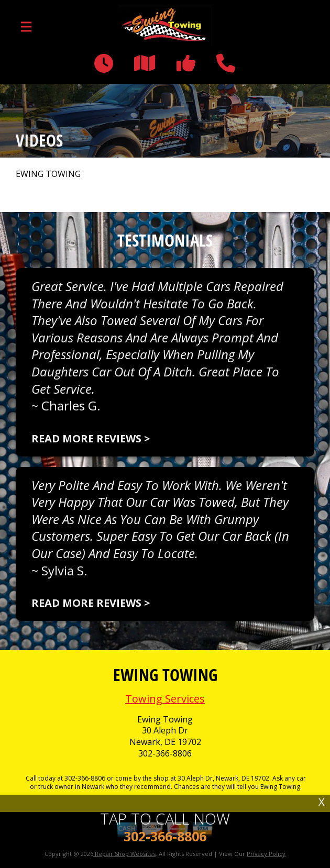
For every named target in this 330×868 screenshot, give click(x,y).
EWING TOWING (48, 174)
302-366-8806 (165, 754)
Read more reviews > (91, 438)
